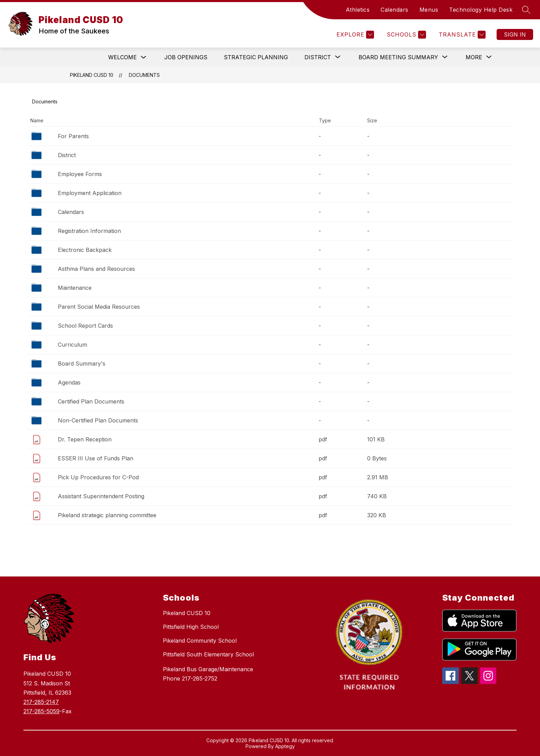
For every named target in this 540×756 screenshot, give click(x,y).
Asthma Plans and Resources (96, 269)
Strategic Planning (256, 57)
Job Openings (186, 57)
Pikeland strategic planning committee (107, 515)
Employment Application (90, 193)
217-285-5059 (41, 711)
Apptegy (285, 746)
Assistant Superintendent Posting (101, 496)
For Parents (73, 136)
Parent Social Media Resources (99, 307)
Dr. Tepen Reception (85, 439)
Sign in (515, 34)
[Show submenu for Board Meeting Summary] (398, 57)
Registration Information (89, 231)
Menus (429, 10)
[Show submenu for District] (318, 57)
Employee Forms (80, 174)
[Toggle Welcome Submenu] (144, 57)
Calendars (394, 10)
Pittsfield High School (191, 627)
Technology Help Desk (481, 10)
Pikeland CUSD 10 (92, 75)
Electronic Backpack (85, 250)
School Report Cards (85, 326)
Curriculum (72, 345)
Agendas (69, 382)
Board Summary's (82, 364)
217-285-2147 (41, 702)
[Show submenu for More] (474, 57)
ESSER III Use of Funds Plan (96, 458)
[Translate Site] (461, 35)
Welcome (122, 57)
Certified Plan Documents (91, 401)
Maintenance (75, 288)
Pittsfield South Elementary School (208, 654)
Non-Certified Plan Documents (98, 420)
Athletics (358, 10)
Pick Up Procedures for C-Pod (98, 477)
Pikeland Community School (200, 641)
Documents (144, 75)
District (67, 155)
